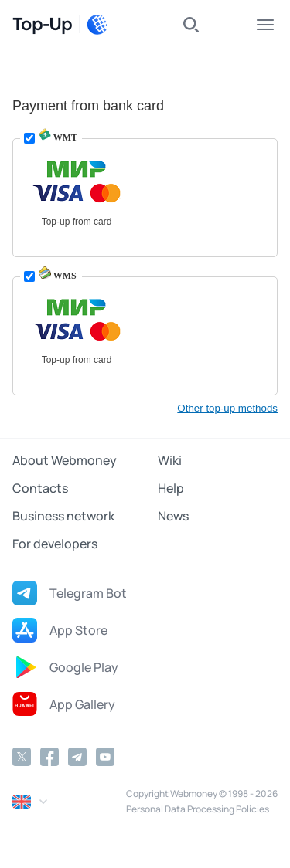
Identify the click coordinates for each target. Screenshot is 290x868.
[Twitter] (22, 757)
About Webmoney (65, 460)
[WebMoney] (97, 25)
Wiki (170, 460)
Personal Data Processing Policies (198, 809)
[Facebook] (49, 757)
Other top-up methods (227, 408)
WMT (58, 137)
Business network (63, 516)
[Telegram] (77, 757)
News (173, 516)
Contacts (40, 488)
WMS (58, 276)
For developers (55, 544)
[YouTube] (105, 757)
